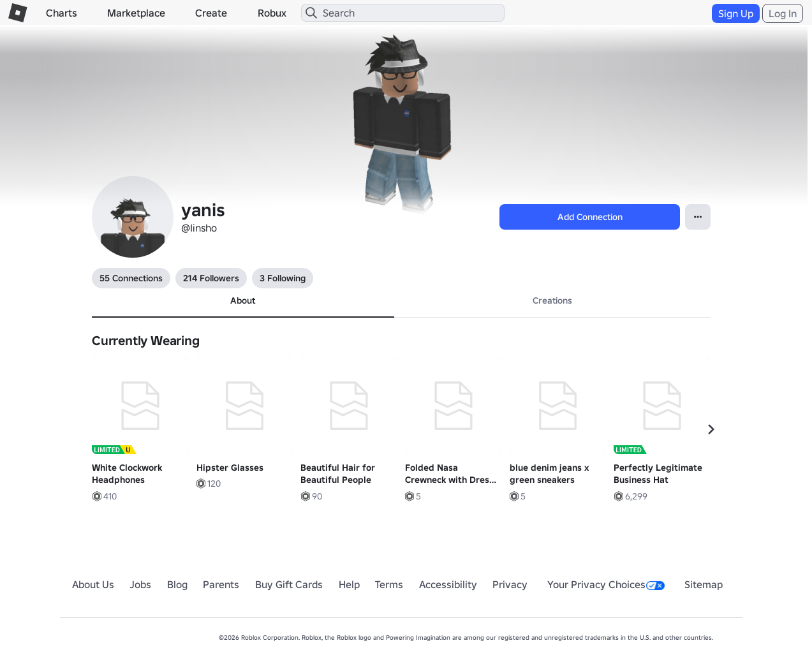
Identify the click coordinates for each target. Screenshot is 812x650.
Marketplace (136, 13)
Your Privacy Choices (606, 584)
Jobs (140, 584)
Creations (552, 300)
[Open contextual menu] (698, 217)
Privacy (510, 584)
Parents (221, 584)
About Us (93, 584)
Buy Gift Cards (289, 584)
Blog (177, 584)
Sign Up (736, 13)
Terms (389, 584)
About (243, 300)
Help (349, 584)
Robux (272, 13)
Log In (783, 13)
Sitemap (704, 584)
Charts (62, 13)
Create (211, 13)
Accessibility (448, 584)
